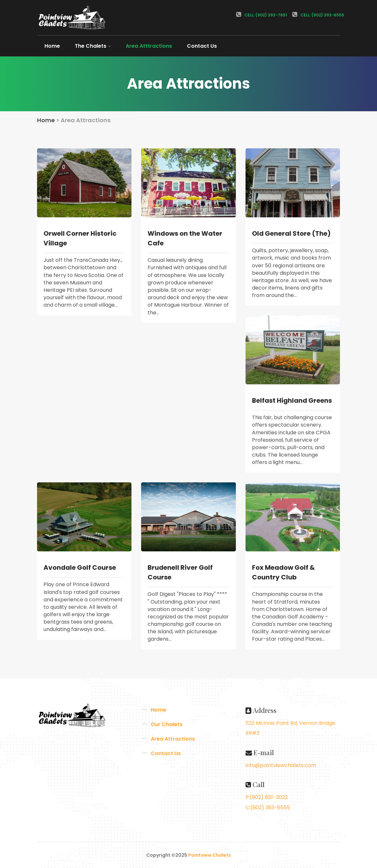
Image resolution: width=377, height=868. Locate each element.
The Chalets (93, 46)
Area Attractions (173, 739)
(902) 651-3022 (269, 797)
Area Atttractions (149, 46)
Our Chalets (167, 724)
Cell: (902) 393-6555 (318, 15)
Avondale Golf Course (80, 567)
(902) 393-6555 (270, 808)
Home (52, 46)
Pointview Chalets (210, 855)
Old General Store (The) (291, 233)
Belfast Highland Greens (292, 400)
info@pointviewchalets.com (281, 765)
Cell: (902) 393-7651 (262, 15)
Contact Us (202, 46)
